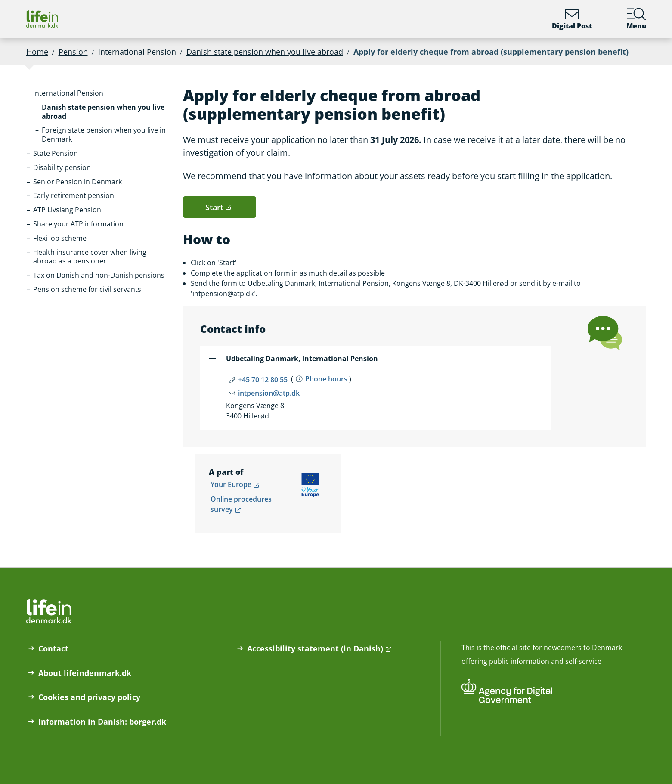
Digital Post (572, 19)
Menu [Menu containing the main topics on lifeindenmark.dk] (636, 19)
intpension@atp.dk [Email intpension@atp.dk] (269, 393)
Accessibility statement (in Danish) (315, 648)
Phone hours (326, 379)
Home (37, 52)
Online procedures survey (241, 504)
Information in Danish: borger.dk (102, 722)
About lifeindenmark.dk (85, 673)
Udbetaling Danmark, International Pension (302, 359)
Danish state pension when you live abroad (265, 52)
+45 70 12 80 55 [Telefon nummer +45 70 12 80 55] (263, 380)
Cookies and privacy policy (89, 697)
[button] (68, 93)
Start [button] (214, 207)
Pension (73, 52)
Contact (53, 648)
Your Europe (231, 484)
